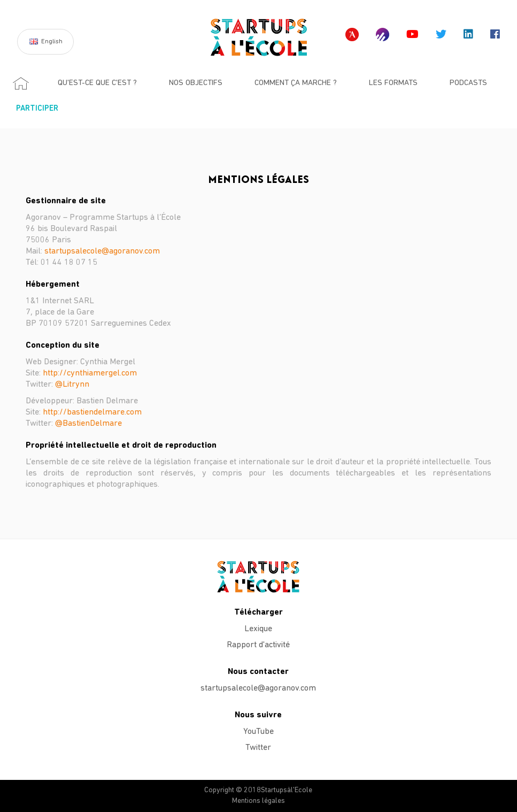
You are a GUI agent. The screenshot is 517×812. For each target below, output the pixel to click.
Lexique (258, 629)
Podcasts (468, 83)
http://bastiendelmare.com (92, 412)
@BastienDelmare (88, 424)
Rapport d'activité (258, 645)
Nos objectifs (196, 83)
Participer (37, 109)
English (52, 42)
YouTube (258, 732)
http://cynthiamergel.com (90, 373)
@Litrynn (72, 385)
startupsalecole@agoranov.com (102, 251)
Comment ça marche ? (296, 83)
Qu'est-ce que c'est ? (97, 83)
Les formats (393, 83)
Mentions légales (258, 801)
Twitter (258, 748)
